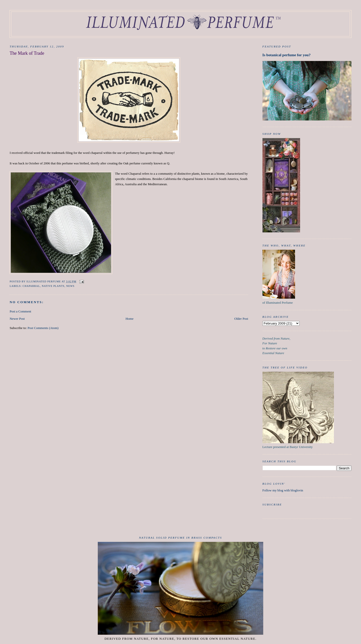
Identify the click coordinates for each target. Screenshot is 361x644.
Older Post (241, 319)
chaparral (31, 286)
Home (130, 319)
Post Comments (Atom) (43, 328)
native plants (53, 286)
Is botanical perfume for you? (287, 55)
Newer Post (17, 319)
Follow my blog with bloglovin (283, 490)
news (70, 286)
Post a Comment (20, 311)
